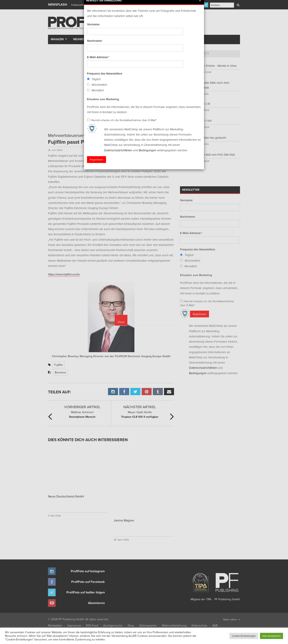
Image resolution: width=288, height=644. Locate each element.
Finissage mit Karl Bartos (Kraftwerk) (91, 5)
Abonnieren (96, 603)
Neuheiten (81, 39)
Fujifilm (58, 365)
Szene (115, 39)
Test (101, 39)
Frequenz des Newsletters (198, 249)
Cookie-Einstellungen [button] (244, 636)
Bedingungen (198, 373)
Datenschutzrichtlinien (203, 368)
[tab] (187, 54)
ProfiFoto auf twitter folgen (86, 592)
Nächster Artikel (140, 407)
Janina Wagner (124, 520)
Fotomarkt (159, 39)
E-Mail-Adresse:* (191, 233)
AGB (215, 625)
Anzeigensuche (113, 625)
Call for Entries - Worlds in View (216, 66)
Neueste (203, 53)
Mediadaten (55, 625)
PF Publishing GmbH (227, 585)
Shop (131, 625)
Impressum (74, 625)
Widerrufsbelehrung (174, 625)
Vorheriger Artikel (82, 407)
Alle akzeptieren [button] (271, 636)
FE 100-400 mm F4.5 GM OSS (215, 155)
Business (60, 372)
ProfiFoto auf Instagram (88, 571)
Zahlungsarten (148, 625)
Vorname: (186, 200)
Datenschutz (199, 625)
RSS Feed (92, 625)
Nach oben (232, 619)
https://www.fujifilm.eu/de (64, 274)
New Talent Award (188, 39)
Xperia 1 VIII (204, 121)
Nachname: (188, 217)
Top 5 (187, 53)
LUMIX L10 (203, 104)
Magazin (57, 39)
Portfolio (137, 39)
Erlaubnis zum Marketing (196, 275)
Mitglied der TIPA (201, 585)
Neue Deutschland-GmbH (66, 496)
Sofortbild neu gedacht (211, 138)
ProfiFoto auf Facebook (88, 582)
